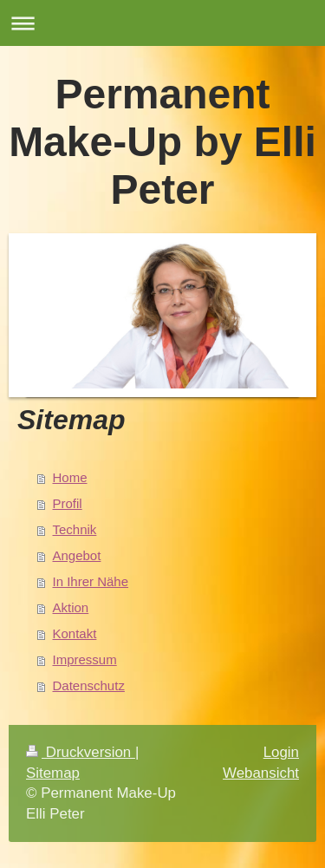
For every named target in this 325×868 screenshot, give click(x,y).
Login (281, 752)
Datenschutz (89, 685)
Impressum (85, 659)
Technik (75, 529)
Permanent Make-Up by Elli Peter (162, 142)
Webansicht (261, 773)
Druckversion (81, 752)
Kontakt (75, 633)
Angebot (77, 555)
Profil (68, 503)
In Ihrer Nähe (91, 581)
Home (70, 477)
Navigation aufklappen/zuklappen (162, 23)
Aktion (71, 607)
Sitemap (53, 773)
